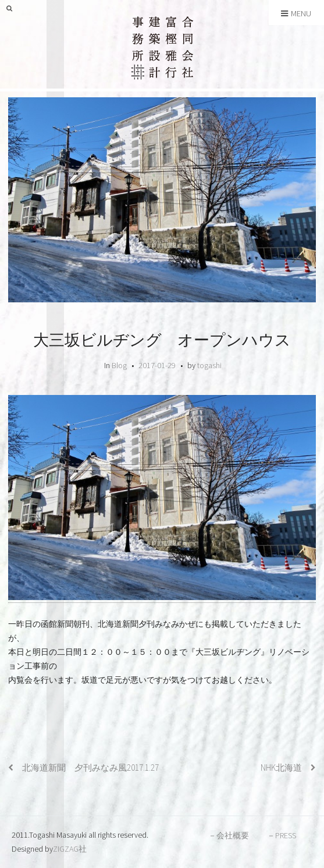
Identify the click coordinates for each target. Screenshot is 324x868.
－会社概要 (229, 835)
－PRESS (282, 835)
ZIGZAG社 (70, 849)
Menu (296, 13)
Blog (119, 365)
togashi (209, 365)
